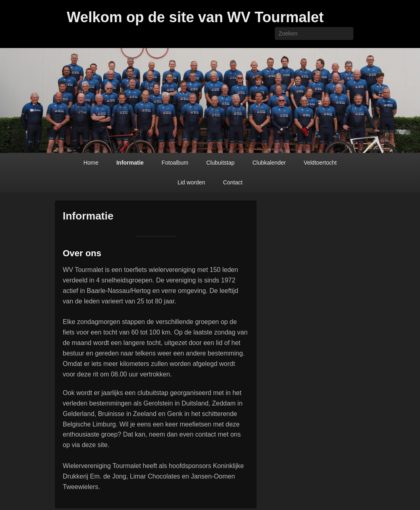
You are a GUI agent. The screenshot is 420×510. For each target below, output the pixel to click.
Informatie (130, 163)
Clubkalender (269, 163)
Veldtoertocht (320, 163)
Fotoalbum (175, 163)
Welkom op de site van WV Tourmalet (195, 17)
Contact (233, 182)
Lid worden (191, 182)
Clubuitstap (220, 163)
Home (91, 163)
